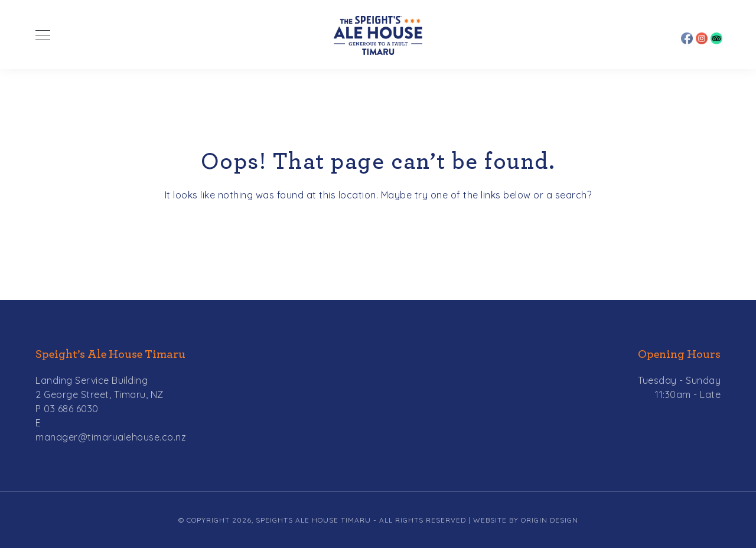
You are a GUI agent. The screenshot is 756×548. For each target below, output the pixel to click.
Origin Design (550, 520)
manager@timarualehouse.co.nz (111, 437)
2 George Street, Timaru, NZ (100, 394)
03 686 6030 (71, 409)
